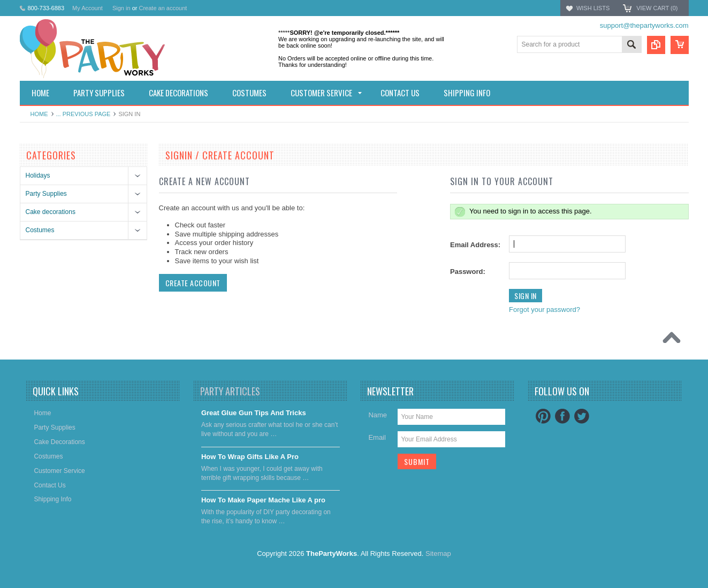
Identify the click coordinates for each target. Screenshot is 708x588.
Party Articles (230, 391)
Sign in (121, 8)
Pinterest (543, 416)
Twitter (582, 416)
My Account (87, 8)
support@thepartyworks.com (644, 25)
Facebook (562, 416)
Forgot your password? (545, 310)
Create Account (193, 283)
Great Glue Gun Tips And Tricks (254, 413)
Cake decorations (51, 212)
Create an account (163, 8)
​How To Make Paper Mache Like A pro (263, 500)
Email (377, 437)
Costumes (40, 230)
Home (39, 114)
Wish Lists (593, 8)
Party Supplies (46, 194)
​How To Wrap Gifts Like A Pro (250, 457)
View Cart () (657, 8)
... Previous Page (83, 114)
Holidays (38, 175)
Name (378, 415)
